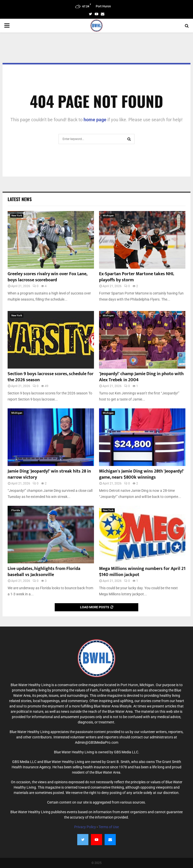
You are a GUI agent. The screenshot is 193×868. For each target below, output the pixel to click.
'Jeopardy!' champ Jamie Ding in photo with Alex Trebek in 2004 (141, 377)
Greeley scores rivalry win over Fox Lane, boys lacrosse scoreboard (47, 277)
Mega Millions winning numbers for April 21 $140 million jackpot (142, 572)
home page (95, 120)
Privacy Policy (85, 827)
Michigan (108, 215)
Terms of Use (109, 827)
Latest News (20, 199)
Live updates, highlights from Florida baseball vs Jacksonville (44, 572)
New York (17, 215)
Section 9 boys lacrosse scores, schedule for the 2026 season (51, 377)
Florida (16, 510)
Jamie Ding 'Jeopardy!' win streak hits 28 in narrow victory (49, 474)
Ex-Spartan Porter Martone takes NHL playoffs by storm (137, 277)
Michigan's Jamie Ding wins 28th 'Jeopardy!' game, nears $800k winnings (141, 474)
